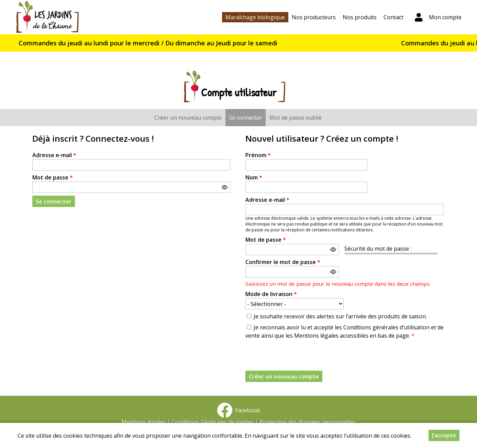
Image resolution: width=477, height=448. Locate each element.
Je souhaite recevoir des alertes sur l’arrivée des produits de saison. (340, 316)
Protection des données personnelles (308, 422)
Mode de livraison (271, 294)
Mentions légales (143, 422)
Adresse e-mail (54, 155)
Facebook (238, 410)
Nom (254, 177)
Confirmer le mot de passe (283, 262)
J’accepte (444, 435)
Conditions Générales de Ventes (213, 422)
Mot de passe (53, 177)
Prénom (258, 155)
